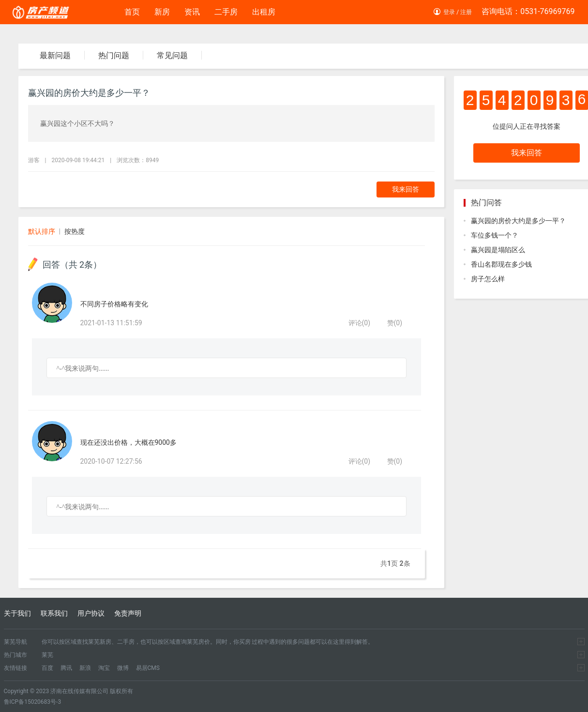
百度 (47, 668)
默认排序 (42, 231)
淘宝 (104, 668)
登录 (449, 12)
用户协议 (91, 613)
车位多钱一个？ (495, 235)
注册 (466, 12)
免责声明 (128, 613)
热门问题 (114, 55)
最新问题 (55, 55)
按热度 (75, 231)
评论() (360, 323)
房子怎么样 (488, 279)
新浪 (85, 668)
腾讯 (66, 668)
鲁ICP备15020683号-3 (33, 702)
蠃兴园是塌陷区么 (498, 250)
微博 (123, 668)
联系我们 (54, 613)
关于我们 (17, 613)
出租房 (264, 12)
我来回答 (406, 189)
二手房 (226, 12)
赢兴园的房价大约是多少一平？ (518, 221)
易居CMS (148, 668)
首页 (132, 12)
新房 (162, 12)
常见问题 (172, 55)
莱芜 (47, 655)
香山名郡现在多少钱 (501, 264)
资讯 (192, 12)
